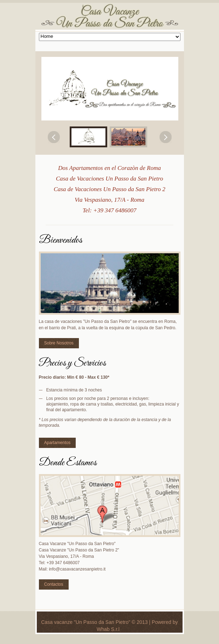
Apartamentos (57, 443)
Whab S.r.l (108, 629)
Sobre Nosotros (59, 343)
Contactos (54, 584)
